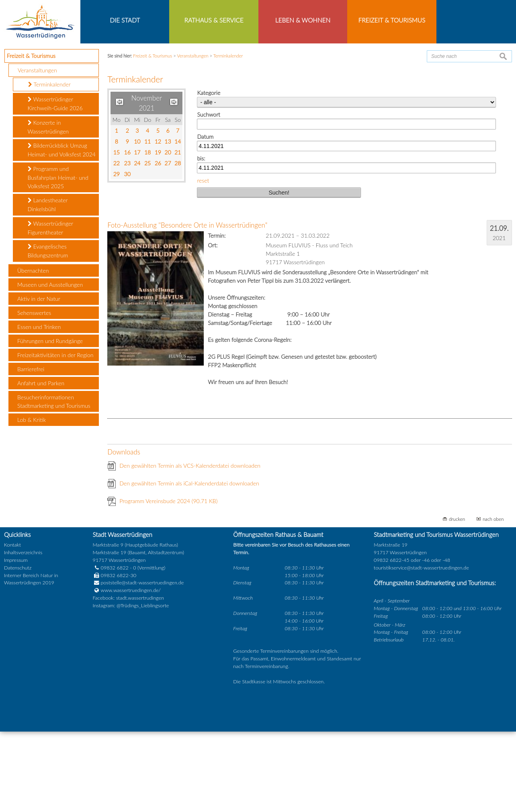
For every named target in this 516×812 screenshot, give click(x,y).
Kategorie (209, 174)
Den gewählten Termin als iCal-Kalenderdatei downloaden (189, 564)
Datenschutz (18, 648)
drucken (457, 600)
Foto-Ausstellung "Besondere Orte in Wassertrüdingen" (187, 306)
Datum (205, 217)
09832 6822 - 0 (115, 648)
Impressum (16, 640)
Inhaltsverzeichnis (23, 633)
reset (203, 261)
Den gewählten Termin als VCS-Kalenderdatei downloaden (190, 546)
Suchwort (208, 195)
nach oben (493, 600)
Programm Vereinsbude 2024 (168, 582)
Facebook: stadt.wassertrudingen (128, 679)
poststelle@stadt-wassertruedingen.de (142, 663)
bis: (201, 239)
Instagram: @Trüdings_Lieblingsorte (131, 686)
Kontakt (12, 626)
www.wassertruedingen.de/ (131, 671)
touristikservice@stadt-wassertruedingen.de (421, 648)
